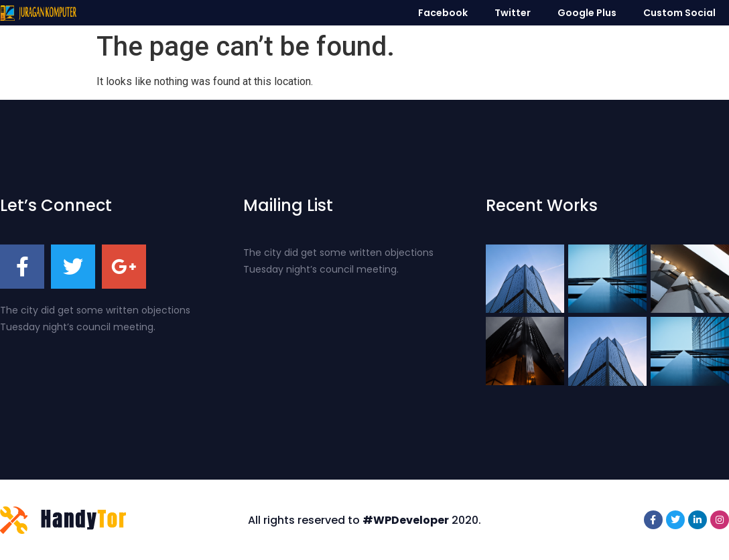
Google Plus (587, 13)
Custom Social (679, 13)
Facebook (443, 13)
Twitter (513, 13)
